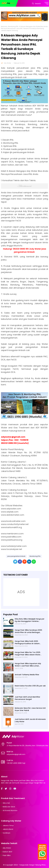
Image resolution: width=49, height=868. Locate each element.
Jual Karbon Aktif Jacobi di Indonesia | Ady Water (30, 720)
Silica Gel (6, 803)
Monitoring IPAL (13, 26)
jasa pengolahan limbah (16, 556)
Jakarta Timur (8, 826)
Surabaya (6, 833)
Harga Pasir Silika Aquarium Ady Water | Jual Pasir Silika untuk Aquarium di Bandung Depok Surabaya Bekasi (28, 665)
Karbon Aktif (7, 852)
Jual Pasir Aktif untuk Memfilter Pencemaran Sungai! (27, 698)
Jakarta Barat (8, 829)
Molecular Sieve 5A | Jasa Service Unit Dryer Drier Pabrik (30, 709)
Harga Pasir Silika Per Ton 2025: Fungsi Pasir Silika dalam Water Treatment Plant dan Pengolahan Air (30, 654)
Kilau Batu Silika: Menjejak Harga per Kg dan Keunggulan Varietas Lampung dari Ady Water (30, 620)
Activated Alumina (10, 810)
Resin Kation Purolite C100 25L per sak (30, 686)
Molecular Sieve (9, 807)
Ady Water (7, 63)
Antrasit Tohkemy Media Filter (27, 675)
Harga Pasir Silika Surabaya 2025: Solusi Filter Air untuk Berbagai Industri (29, 631)
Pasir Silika (7, 855)
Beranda (4, 26)
